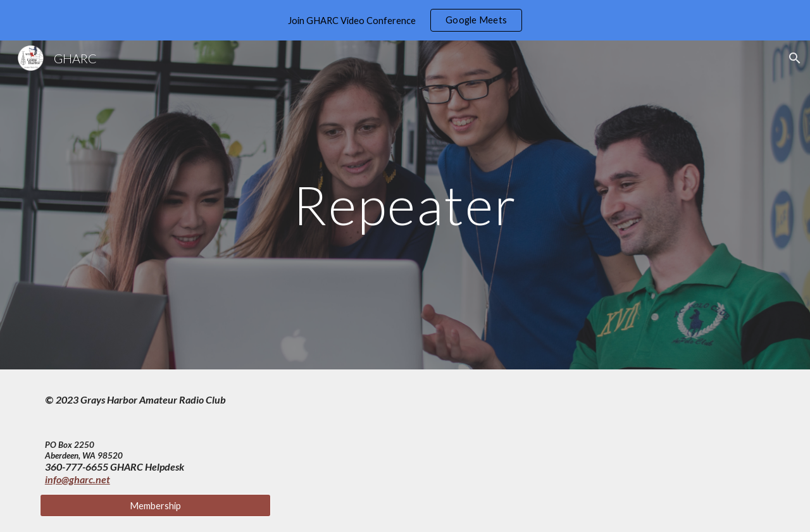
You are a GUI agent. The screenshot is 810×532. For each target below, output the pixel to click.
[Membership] (155, 505)
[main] (405, 205)
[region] (405, 20)
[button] (795, 58)
